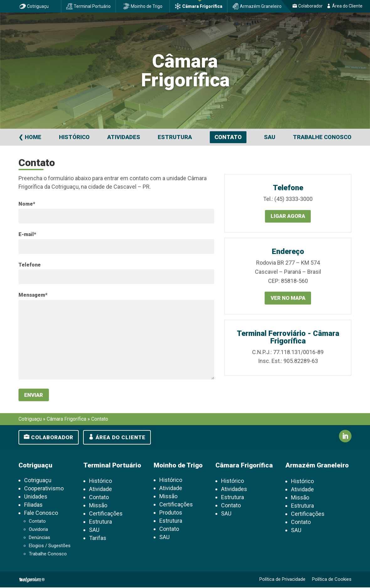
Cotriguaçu (38, 6)
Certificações (106, 514)
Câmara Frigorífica (202, 6)
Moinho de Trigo (147, 6)
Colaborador (310, 6)
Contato (228, 137)
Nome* (27, 204)
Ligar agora (288, 216)
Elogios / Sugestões (50, 546)
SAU (270, 137)
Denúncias (40, 538)
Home (33, 137)
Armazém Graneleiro (261, 6)
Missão (98, 506)
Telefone (30, 265)
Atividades (124, 137)
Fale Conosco (41, 513)
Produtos (171, 513)
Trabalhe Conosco (322, 137)
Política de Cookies (332, 580)
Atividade (100, 490)
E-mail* (27, 234)
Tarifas (98, 539)
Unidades (36, 497)
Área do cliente (121, 438)
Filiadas (33, 505)
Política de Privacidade (282, 580)
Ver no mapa (288, 299)
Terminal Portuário (92, 6)
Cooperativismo (44, 489)
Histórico (74, 137)
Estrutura (175, 137)
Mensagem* (33, 295)
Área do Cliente (347, 6)
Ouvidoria (38, 530)
